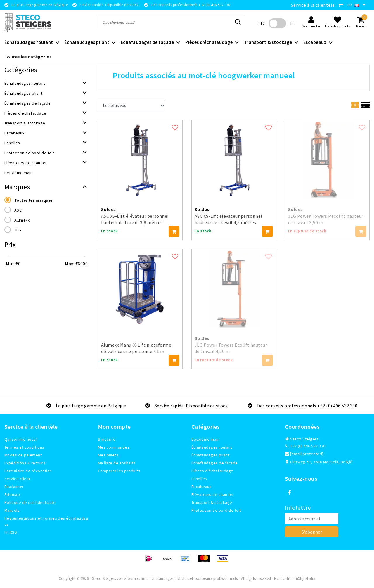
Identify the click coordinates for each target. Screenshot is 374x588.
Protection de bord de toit (216, 510)
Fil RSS (11, 532)
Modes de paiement (23, 455)
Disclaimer (14, 487)
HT (293, 23)
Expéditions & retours (25, 463)
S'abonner (312, 532)
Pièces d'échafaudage (212, 471)
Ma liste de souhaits (117, 463)
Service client (17, 479)
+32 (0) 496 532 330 (305, 446)
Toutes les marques (34, 200)
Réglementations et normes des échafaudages (46, 521)
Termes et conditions (24, 447)
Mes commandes (114, 447)
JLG (18, 230)
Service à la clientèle (313, 5)
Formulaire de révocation (28, 471)
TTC (261, 23)
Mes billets (108, 455)
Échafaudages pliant (210, 455)
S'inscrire (107, 439)
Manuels (12, 510)
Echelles (199, 479)
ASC (18, 210)
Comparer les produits (119, 471)
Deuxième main (205, 439)
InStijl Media (305, 579)
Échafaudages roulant (212, 447)
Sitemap (12, 494)
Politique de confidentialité (30, 502)
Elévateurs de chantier (213, 494)
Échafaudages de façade (215, 463)
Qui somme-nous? (21, 439)
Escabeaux (201, 487)
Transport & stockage (212, 502)
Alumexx (22, 220)
